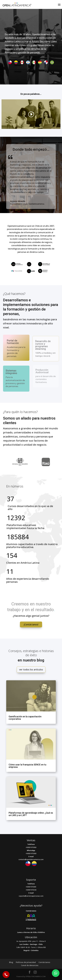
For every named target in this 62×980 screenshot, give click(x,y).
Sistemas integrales (11, 373)
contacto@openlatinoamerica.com (31, 859)
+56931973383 (31, 847)
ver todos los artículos (31, 669)
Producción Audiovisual (42, 371)
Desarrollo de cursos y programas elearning (43, 346)
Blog (11, 962)
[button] (56, 973)
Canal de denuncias (30, 965)
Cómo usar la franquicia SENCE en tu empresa (27, 766)
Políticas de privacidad (26, 962)
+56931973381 (31, 887)
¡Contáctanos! (31, 624)
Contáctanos (44, 962)
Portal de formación (13, 343)
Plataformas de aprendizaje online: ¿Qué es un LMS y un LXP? (31, 814)
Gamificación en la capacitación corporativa (25, 718)
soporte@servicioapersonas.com (31, 896)
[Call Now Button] (6, 975)
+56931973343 (31, 890)
